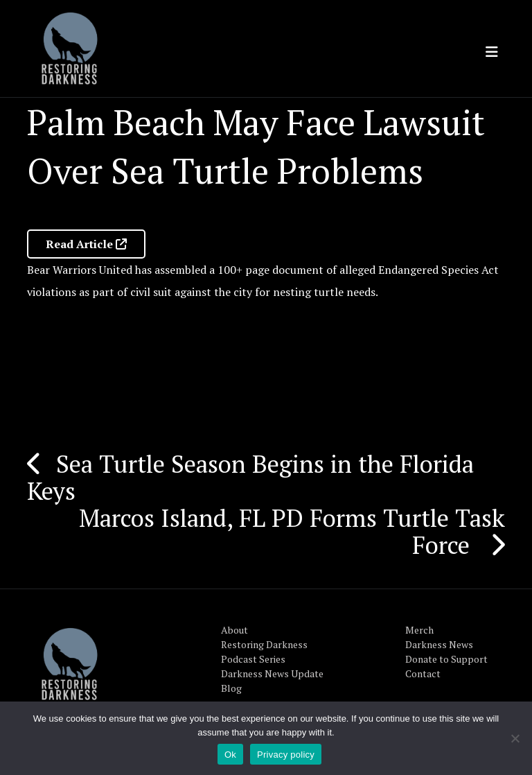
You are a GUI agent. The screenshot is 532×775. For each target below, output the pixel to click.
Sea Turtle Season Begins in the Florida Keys (250, 477)
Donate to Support (446, 659)
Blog (231, 688)
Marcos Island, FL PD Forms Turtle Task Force (292, 531)
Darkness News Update (272, 673)
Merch (419, 630)
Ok (230, 755)
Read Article (86, 244)
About (234, 630)
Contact (423, 673)
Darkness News (439, 644)
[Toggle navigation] (492, 52)
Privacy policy (286, 755)
